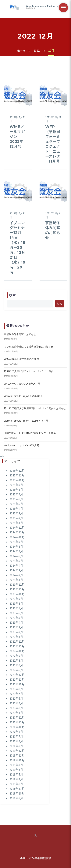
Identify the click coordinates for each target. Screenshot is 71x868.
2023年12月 (17, 584)
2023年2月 (16, 632)
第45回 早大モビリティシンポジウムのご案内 (29, 371)
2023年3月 (16, 627)
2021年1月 (16, 713)
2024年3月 (16, 570)
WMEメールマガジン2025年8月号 (22, 445)
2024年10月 (17, 537)
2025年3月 (16, 513)
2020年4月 (16, 741)
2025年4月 (16, 509)
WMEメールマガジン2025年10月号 (22, 384)
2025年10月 (17, 480)
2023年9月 (16, 599)
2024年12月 (17, 528)
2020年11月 (17, 722)
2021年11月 (17, 679)
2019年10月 (17, 760)
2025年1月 (16, 523)
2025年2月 (16, 518)
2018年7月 (16, 798)
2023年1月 (16, 637)
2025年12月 (17, 471)
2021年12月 (17, 675)
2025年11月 (17, 475)
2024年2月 (16, 575)
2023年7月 (16, 608)
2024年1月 (16, 580)
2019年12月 (17, 751)
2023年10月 (17, 594)
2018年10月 (17, 793)
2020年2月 (16, 746)
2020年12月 (17, 717)
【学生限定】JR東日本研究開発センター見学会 (30, 433)
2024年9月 (16, 542)
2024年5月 (16, 561)
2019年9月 (16, 765)
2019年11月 (17, 755)
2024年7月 (16, 551)
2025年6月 (16, 499)
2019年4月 (16, 779)
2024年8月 (16, 547)
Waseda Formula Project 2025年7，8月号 (26, 421)
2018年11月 (17, 789)
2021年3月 (16, 708)
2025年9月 (16, 485)
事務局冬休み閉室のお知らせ (20, 334)
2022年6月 (16, 665)
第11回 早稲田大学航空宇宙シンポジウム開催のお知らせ (35, 408)
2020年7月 (16, 736)
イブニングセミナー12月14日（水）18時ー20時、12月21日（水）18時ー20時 (18, 248)
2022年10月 (17, 651)
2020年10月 (17, 727)
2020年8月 (16, 732)
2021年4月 (16, 703)
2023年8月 (16, 603)
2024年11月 (17, 532)
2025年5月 (16, 504)
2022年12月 (17, 641)
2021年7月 (16, 694)
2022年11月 (17, 646)
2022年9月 (16, 656)
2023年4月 (16, 622)
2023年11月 (17, 589)
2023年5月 (16, 618)
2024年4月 (16, 566)
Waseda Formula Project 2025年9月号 (23, 396)
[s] (30, 304)
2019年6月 (16, 770)
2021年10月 (17, 684)
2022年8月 (16, 660)
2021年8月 (16, 689)
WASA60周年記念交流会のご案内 (21, 359)
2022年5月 (16, 670)
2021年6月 (16, 698)
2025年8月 (16, 490)
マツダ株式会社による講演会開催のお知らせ (29, 347)
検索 (60, 304)
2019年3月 (16, 784)
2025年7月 (16, 494)
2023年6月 (16, 613)
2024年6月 (16, 556)
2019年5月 (16, 774)
